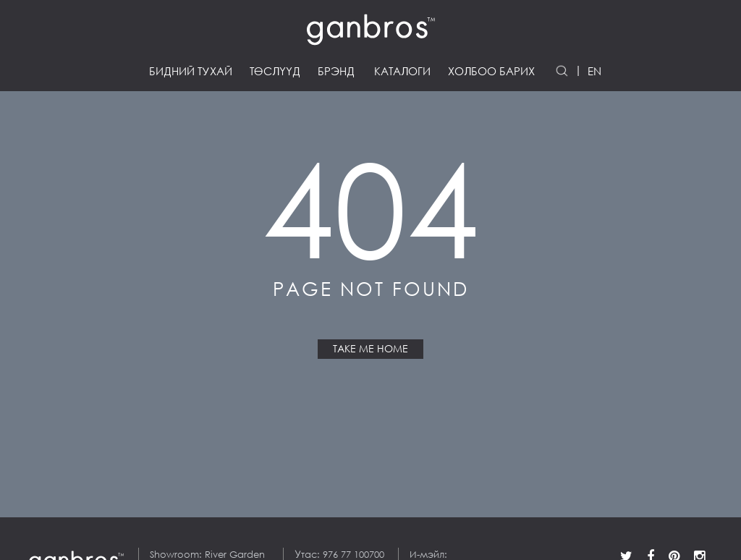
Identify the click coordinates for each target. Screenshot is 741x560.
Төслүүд (275, 71)
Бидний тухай (191, 71)
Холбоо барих (491, 71)
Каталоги (402, 71)
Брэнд (336, 71)
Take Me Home (370, 349)
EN (594, 71)
